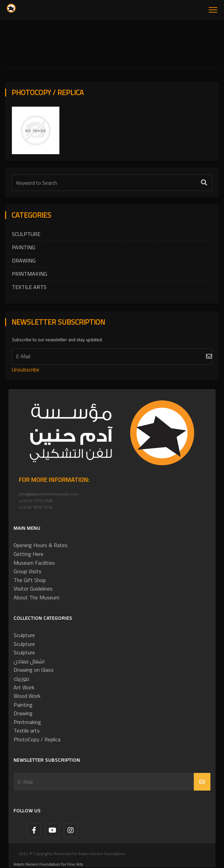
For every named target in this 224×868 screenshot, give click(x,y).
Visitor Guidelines (33, 589)
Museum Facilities (34, 563)
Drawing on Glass (34, 670)
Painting (24, 247)
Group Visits (27, 571)
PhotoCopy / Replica (37, 739)
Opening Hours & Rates (41, 545)
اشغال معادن (29, 661)
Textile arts (29, 287)
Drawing (24, 260)
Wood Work (27, 696)
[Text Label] (112, 183)
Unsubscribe (26, 369)
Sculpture (26, 234)
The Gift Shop (30, 580)
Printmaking (30, 274)
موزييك (21, 679)
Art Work (24, 687)
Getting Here (29, 554)
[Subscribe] (112, 357)
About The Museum (36, 597)
